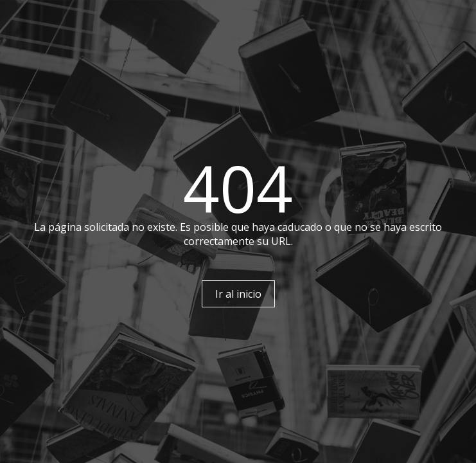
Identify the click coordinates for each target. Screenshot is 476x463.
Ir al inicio (238, 294)
